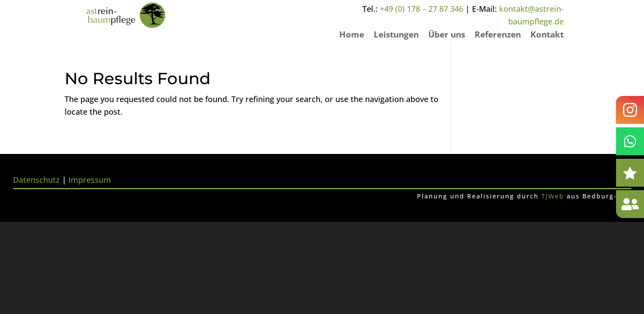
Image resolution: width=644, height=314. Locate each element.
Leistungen (396, 36)
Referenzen (498, 36)
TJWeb (553, 196)
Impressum (90, 180)
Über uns (447, 36)
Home (352, 36)
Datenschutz (36, 180)
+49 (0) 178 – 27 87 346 (422, 9)
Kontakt (547, 36)
